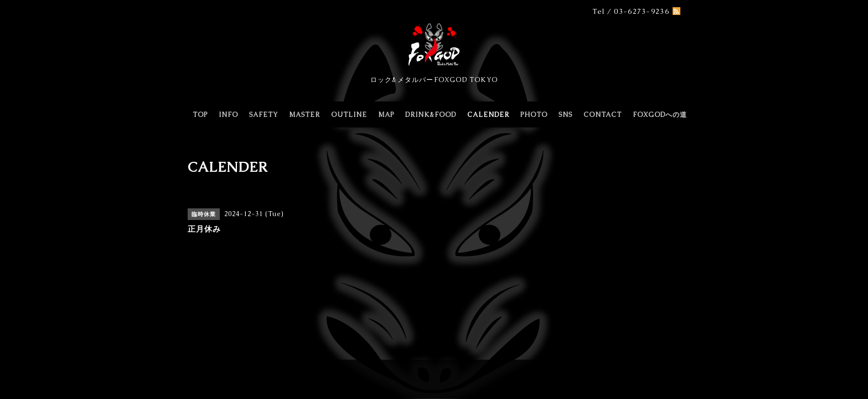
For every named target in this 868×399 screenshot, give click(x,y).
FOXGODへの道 (660, 115)
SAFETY (263, 115)
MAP (386, 115)
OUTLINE (349, 115)
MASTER (304, 115)
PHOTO (534, 115)
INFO (228, 115)
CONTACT (603, 115)
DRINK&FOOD (431, 115)
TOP (200, 115)
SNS (565, 115)
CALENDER (488, 115)
